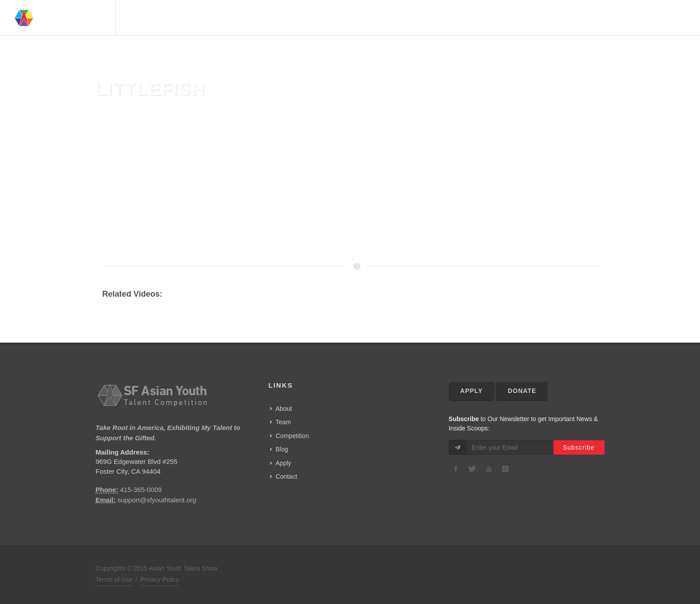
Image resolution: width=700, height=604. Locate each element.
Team (515, 18)
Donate (522, 391)
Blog (282, 449)
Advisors (547, 18)
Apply (283, 463)
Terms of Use (114, 579)
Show (632, 18)
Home (461, 18)
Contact (664, 18)
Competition (592, 18)
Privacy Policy (160, 579)
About (488, 18)
